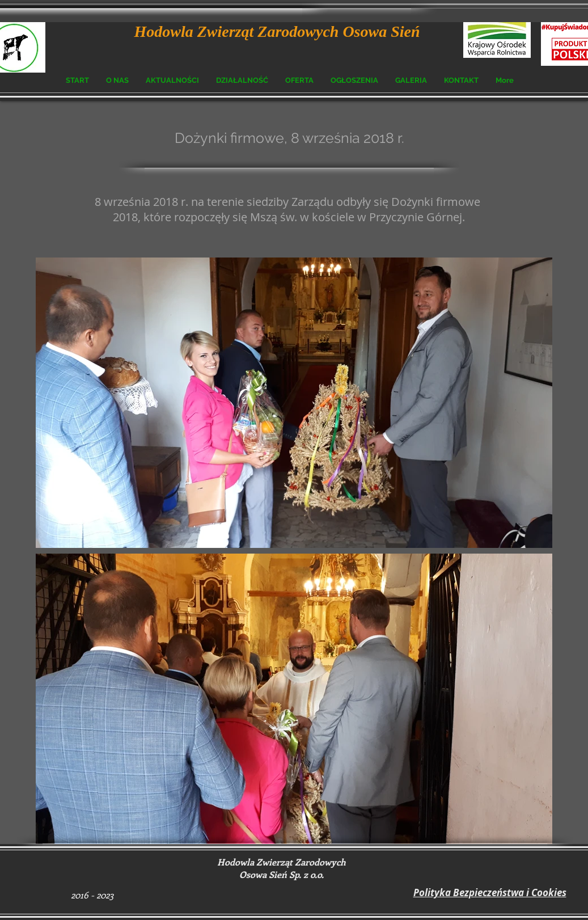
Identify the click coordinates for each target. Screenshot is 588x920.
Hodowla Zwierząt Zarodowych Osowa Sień (277, 31)
